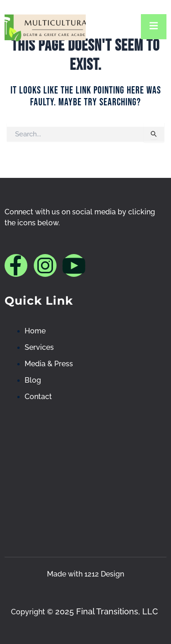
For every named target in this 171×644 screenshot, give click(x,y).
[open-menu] (154, 27)
